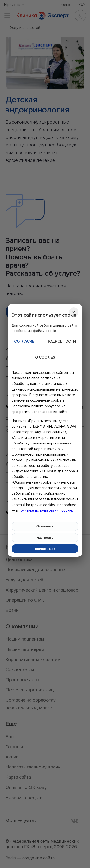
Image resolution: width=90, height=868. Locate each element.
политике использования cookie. (46, 510)
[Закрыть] (74, 312)
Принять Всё (45, 549)
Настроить (45, 538)
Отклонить (45, 526)
